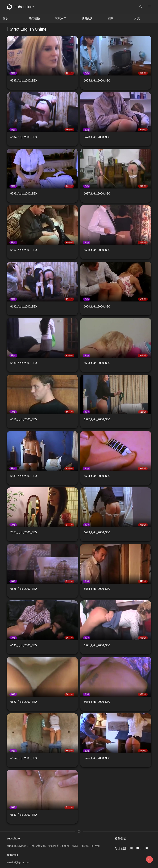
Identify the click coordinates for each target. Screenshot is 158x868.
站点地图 (120, 848)
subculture (20, 7)
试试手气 (61, 18)
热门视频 (34, 18)
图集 (111, 18)
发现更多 (87, 18)
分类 (137, 18)
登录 (5, 18)
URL (131, 848)
